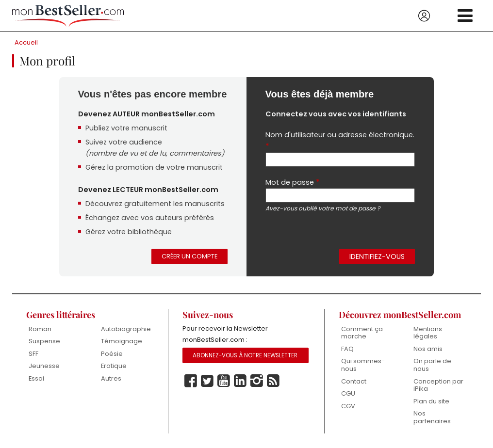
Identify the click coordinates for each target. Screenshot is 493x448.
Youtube (224, 381)
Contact (354, 381)
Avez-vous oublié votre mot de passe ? (323, 208)
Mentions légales (428, 333)
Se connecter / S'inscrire (424, 16)
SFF (33, 354)
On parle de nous (432, 365)
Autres (111, 378)
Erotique (114, 366)
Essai (36, 378)
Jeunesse (44, 366)
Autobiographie (126, 329)
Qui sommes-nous (363, 365)
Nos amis (428, 349)
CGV (348, 406)
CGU (348, 393)
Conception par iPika (438, 385)
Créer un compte (189, 256)
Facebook (191, 381)
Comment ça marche (362, 333)
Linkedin (240, 381)
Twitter (207, 381)
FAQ (347, 349)
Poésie (112, 354)
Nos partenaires (432, 417)
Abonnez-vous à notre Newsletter (245, 355)
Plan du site (431, 401)
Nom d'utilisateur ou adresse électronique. (340, 141)
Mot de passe (293, 182)
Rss (273, 381)
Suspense (44, 341)
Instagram (257, 381)
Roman (40, 329)
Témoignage (122, 341)
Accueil (26, 42)
